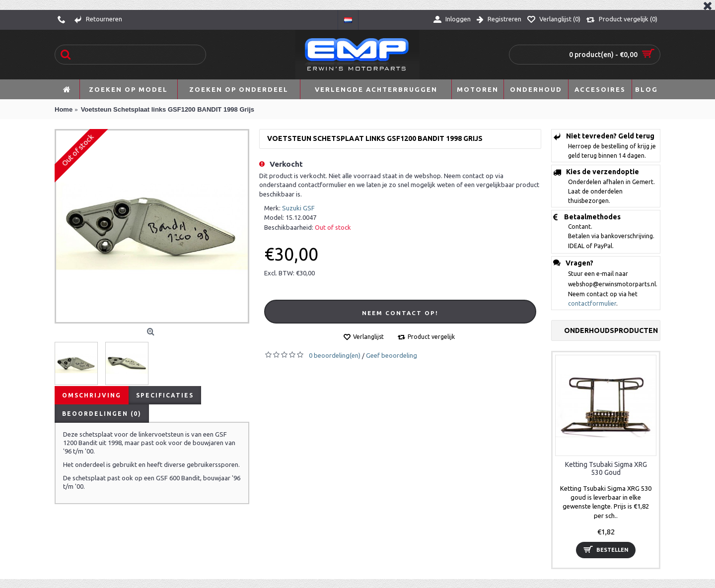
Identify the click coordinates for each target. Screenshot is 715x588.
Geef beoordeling (392, 355)
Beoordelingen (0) (102, 414)
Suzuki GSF (298, 208)
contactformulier (592, 303)
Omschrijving (92, 395)
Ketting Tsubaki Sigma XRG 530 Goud (606, 468)
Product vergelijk (431, 337)
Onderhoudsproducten (611, 330)
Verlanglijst (368, 337)
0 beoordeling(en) (335, 355)
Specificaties (165, 395)
